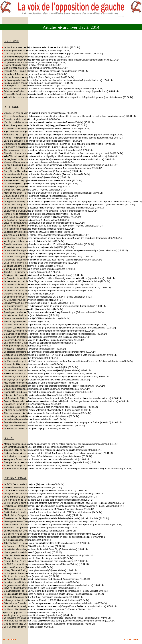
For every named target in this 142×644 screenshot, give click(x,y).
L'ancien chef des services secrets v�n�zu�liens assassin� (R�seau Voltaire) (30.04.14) (48, 122)
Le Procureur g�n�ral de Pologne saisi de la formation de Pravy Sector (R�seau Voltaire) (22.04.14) (53, 226)
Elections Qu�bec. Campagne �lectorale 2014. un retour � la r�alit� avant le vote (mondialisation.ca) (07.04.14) (59, 355)
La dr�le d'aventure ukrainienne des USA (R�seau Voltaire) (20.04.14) (38, 232)
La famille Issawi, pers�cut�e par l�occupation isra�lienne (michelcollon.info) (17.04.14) (47, 257)
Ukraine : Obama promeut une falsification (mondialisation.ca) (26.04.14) (38, 162)
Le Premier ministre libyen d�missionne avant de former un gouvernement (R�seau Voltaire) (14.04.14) (54, 306)
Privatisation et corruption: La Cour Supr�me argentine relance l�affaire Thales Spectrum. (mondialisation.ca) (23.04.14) (62, 525)
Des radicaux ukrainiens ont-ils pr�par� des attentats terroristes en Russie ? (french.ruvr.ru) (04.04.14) (53, 386)
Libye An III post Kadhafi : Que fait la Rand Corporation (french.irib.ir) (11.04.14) (42, 588)
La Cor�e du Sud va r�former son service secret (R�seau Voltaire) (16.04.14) (42, 573)
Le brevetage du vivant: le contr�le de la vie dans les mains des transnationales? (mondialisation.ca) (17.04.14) (57, 80)
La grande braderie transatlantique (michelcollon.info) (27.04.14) (34, 63)
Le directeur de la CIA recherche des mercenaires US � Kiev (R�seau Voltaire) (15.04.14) (47, 297)
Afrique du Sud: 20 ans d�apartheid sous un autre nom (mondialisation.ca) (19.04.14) (45, 561)
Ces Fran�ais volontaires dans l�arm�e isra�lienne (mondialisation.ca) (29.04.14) (44, 491)
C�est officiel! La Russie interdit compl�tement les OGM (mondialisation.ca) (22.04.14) (46, 543)
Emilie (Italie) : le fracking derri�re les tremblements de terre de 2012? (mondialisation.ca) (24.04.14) (52, 512)
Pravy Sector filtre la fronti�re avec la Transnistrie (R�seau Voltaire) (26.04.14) (42, 171)
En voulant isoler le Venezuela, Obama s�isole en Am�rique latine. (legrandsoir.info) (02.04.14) (50, 407)
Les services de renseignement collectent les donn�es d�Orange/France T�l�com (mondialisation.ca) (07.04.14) (59, 606)
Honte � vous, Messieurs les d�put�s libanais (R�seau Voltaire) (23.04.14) (41, 214)
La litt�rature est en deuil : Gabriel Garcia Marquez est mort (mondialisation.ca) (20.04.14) (47, 456)
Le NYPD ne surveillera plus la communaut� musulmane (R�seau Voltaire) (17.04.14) (45, 564)
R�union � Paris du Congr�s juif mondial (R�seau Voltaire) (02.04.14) (38, 395)
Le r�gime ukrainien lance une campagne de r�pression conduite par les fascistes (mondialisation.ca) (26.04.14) (58, 159)
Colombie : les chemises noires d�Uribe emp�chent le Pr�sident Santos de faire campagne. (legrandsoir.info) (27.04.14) (62, 153)
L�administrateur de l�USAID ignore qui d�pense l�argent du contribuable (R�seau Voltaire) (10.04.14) (55, 591)
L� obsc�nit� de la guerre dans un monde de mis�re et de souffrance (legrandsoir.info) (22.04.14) (52, 534)
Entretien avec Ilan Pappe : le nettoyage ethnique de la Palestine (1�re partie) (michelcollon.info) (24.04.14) (55, 518)
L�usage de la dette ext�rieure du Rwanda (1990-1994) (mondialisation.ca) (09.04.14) (46, 600)
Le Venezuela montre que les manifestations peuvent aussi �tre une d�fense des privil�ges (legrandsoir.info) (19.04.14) (62, 238)
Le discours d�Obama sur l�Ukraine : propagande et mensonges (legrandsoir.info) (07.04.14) (49, 352)
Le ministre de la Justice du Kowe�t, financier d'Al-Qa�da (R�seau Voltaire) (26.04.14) (46, 174)
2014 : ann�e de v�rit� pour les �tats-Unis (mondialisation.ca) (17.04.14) (40, 263)
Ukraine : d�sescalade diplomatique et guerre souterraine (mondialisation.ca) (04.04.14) (46, 389)
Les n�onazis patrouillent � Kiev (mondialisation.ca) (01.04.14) (34, 419)
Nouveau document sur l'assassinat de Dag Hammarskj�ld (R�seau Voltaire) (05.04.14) (46, 370)
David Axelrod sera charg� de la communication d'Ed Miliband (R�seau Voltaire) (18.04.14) (48, 244)
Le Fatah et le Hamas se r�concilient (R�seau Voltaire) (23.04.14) (36, 220)
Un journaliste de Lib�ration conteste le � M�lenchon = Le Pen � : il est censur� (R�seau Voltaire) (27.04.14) (58, 144)
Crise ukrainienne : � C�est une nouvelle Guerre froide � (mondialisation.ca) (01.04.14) (46, 413)
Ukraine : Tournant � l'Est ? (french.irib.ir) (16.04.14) (28, 294)
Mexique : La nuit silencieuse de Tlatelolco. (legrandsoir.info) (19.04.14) (37, 558)
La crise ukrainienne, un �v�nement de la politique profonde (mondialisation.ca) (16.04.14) (48, 284)
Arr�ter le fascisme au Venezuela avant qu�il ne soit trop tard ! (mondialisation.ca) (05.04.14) (49, 374)
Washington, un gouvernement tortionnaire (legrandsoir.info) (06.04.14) (37, 615)
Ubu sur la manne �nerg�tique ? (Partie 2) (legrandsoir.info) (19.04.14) (38, 77)
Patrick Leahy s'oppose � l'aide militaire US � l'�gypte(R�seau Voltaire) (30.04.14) (44, 125)
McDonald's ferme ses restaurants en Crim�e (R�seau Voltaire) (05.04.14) (40, 383)
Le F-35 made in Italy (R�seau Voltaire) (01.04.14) (28, 627)
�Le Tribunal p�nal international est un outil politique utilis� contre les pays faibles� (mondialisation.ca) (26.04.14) (60, 156)
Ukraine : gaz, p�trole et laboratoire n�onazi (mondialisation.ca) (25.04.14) (40, 196)
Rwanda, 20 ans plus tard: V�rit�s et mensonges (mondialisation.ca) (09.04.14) (42, 597)
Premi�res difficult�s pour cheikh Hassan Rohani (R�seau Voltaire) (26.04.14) (42, 180)
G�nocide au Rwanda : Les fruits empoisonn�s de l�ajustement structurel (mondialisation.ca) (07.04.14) (55, 603)
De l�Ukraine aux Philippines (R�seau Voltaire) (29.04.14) (32, 487)
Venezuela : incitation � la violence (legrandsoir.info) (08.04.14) (34, 349)
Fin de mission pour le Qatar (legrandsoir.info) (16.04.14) (30, 576)
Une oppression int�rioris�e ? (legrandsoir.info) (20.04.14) (32, 552)
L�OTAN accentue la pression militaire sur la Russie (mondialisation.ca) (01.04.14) (43, 426)
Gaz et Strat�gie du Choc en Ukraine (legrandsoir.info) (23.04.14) (35, 68)
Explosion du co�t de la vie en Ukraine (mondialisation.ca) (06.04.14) (37, 466)
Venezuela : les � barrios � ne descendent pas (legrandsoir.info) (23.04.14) (40, 528)
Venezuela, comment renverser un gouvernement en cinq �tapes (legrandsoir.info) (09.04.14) (48, 331)
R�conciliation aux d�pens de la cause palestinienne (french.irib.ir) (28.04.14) (41, 132)
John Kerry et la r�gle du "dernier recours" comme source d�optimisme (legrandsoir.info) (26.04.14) (52, 168)
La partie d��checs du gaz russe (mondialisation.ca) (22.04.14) (34, 74)
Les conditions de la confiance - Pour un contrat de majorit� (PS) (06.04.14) (40, 367)
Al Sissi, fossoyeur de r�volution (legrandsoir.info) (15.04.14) (33, 300)
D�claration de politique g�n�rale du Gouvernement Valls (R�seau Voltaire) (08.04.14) (47, 337)
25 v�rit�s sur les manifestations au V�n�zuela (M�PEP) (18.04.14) (38, 247)
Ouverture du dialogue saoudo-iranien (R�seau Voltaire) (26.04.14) (36, 177)
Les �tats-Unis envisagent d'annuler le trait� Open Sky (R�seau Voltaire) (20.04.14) (45, 549)
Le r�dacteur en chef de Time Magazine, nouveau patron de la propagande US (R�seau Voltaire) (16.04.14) (56, 281)
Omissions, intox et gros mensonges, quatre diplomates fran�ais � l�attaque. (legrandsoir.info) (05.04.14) (55, 377)
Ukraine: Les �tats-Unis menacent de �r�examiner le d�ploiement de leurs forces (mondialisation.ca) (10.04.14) (59, 328)
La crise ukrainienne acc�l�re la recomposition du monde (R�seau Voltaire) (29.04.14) (46, 129)
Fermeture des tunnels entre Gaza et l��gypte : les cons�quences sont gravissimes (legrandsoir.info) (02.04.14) (58, 621)
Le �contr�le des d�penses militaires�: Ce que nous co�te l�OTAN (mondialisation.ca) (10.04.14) (53, 594)
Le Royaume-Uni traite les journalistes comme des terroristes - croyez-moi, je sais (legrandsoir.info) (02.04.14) (56, 618)
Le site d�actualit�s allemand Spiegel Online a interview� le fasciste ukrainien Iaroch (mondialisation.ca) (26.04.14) (60, 165)
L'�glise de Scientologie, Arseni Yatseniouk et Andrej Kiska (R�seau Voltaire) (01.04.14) (46, 410)
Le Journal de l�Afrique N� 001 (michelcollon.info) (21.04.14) (33, 546)
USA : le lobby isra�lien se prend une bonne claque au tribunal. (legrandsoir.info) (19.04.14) (48, 555)
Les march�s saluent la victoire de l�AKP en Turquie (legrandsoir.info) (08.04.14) (43, 340)
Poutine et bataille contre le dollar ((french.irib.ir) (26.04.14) (31, 65)
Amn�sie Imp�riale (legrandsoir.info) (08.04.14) (27, 346)
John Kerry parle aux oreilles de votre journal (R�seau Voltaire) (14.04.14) (39, 303)
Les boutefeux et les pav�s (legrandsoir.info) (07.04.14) (30, 358)
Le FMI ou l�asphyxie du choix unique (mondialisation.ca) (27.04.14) (37, 57)
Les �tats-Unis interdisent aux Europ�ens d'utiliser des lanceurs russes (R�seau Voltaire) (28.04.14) (53, 494)
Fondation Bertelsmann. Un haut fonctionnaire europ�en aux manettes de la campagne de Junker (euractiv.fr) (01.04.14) (62, 422)
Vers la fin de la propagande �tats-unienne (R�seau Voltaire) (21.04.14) (38, 229)
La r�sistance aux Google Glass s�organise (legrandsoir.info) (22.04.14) (39, 531)
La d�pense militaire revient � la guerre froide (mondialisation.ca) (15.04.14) (41, 582)
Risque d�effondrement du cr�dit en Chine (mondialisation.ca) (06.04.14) (39, 94)
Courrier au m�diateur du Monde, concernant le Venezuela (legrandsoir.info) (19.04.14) (46, 235)
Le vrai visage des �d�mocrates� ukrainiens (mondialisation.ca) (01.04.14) (40, 416)
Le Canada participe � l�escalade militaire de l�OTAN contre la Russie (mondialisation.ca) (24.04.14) (53, 208)
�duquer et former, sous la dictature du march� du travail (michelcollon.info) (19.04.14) (46, 459)
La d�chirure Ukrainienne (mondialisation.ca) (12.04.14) (30, 315)
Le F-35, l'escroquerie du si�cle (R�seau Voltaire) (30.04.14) (33, 484)
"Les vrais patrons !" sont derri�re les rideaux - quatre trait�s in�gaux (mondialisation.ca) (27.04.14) (52, 54)
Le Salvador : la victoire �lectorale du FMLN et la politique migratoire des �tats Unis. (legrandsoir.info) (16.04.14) (58, 278)
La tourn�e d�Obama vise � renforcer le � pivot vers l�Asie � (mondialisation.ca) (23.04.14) (50, 211)
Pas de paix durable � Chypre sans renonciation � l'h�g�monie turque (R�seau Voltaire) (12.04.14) (53, 312)
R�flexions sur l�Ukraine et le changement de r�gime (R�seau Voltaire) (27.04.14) (45, 147)
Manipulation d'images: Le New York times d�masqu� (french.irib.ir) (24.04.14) (42, 515)
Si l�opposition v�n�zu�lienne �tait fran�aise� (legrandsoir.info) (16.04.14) (42, 275)
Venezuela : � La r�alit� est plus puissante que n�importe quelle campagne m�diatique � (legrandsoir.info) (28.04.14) (62, 135)
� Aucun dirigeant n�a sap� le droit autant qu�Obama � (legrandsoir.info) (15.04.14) (46, 579)
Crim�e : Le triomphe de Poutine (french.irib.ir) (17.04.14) (31, 272)
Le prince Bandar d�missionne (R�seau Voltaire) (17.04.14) (33, 266)
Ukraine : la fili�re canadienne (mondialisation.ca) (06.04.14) (33, 364)
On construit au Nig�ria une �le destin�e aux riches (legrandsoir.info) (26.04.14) (43, 447)
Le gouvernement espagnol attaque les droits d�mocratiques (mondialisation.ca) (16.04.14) (48, 291)
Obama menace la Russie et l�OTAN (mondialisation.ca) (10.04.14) (36, 318)
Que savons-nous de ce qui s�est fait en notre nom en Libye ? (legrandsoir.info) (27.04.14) (47, 150)
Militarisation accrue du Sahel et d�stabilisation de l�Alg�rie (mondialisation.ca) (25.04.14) (48, 509)
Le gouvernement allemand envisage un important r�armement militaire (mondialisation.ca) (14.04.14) (53, 585)
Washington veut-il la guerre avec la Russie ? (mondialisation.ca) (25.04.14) (40, 199)
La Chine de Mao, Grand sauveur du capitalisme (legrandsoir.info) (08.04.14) (40, 343)
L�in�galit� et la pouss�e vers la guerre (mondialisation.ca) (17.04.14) (39, 269)
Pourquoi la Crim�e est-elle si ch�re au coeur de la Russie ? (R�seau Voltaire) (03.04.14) (48, 392)
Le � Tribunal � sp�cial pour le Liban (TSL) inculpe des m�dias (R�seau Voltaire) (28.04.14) (50, 497)
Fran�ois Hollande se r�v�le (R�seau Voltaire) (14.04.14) (32, 309)
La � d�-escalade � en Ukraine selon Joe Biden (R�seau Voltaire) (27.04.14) (42, 141)
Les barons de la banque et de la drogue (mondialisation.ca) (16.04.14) (37, 83)
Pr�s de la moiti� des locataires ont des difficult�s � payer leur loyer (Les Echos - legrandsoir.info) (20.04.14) (57, 453)
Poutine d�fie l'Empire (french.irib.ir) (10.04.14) (26, 322)
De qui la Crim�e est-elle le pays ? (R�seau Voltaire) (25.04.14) (34, 190)
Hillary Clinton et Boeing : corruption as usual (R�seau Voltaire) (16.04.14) (39, 570)
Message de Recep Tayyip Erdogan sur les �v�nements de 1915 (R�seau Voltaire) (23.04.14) (50, 521)
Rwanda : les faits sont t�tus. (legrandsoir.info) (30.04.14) (31, 119)
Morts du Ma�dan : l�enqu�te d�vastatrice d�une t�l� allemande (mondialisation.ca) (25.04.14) (52, 193)
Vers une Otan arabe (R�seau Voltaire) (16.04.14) (27, 567)
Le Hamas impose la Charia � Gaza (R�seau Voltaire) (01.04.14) (35, 429)
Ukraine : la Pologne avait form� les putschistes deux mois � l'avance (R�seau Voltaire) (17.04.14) (52, 260)
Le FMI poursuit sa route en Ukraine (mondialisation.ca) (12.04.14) (35, 86)
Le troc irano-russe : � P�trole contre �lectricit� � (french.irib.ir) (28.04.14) (41, 47)
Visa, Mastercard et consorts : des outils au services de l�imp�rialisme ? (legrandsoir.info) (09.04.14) (53, 89)
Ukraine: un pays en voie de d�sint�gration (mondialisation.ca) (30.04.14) (39, 113)
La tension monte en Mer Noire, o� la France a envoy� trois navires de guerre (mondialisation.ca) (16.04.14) (56, 288)
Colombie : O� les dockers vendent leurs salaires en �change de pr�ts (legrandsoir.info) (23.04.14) (52, 450)
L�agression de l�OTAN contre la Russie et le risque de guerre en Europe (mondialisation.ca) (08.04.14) (54, 334)
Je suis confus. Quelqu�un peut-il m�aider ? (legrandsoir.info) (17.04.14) (39, 254)
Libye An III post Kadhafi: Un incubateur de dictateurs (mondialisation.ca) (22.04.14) (43, 223)
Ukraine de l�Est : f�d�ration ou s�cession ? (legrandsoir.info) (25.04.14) (40, 184)
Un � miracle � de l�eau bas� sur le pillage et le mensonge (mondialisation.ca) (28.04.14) (48, 500)
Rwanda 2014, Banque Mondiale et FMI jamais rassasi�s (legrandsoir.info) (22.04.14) (45, 71)
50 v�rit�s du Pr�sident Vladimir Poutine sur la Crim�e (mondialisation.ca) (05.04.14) (46, 380)
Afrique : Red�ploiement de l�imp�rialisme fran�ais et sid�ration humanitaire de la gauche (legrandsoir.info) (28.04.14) (63, 138)
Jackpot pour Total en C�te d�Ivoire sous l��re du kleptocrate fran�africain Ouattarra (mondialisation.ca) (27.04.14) (61, 60)
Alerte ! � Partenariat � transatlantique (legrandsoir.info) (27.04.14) (36, 51)
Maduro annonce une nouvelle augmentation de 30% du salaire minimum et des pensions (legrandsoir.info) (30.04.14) (60, 444)
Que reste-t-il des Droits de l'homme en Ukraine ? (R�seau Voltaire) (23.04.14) (41, 217)
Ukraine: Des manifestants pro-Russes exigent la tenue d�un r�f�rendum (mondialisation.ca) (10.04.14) (54, 325)
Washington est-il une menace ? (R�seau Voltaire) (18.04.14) (33, 241)
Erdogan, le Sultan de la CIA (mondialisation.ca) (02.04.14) (31, 404)
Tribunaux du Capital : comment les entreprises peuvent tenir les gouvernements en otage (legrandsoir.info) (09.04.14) (60, 91)
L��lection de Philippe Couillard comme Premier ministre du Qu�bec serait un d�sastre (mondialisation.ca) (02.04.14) (62, 398)
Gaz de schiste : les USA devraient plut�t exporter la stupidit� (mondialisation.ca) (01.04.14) (48, 624)
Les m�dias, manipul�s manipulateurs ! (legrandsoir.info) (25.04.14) (37, 187)
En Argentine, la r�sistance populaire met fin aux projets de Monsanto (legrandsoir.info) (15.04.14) (51, 462)
